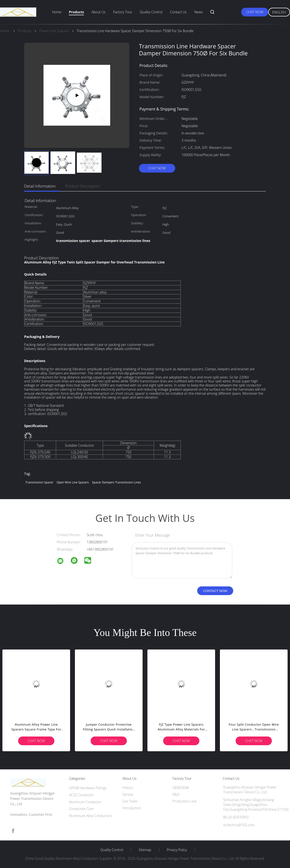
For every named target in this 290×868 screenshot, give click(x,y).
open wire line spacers (73, 482)
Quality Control (151, 12)
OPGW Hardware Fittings (88, 788)
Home (57, 12)
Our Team (130, 801)
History (128, 788)
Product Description (83, 186)
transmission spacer (39, 482)
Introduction (132, 808)
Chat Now (255, 12)
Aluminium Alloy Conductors (91, 816)
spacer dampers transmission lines (116, 482)
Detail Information (40, 186)
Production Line (185, 801)
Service (128, 794)
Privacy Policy (177, 850)
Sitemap (145, 850)
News (198, 12)
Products (76, 12)
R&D (176, 794)
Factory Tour (123, 12)
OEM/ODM (181, 788)
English (279, 12)
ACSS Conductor (82, 795)
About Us (99, 12)
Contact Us (178, 12)
